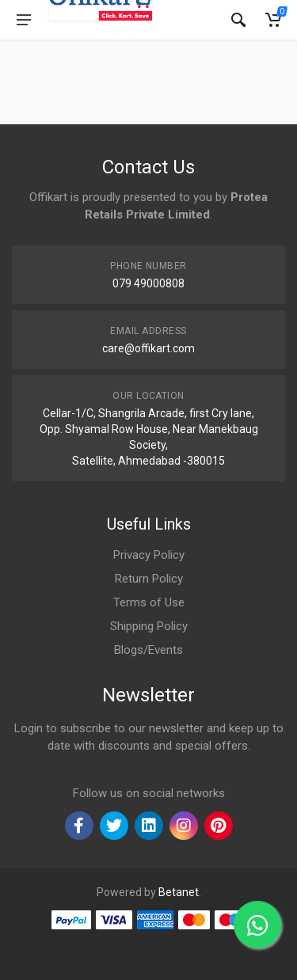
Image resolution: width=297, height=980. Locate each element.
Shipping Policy (149, 626)
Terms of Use (149, 602)
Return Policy (149, 579)
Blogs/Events (148, 650)
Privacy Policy (149, 555)
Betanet (179, 892)
